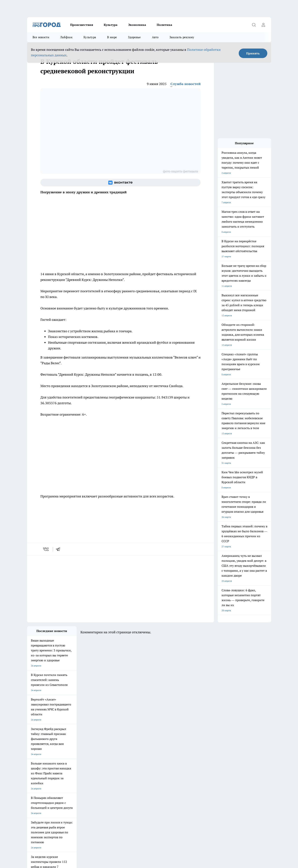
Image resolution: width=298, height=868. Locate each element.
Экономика (137, 25)
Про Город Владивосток (72, 783)
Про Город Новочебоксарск (74, 770)
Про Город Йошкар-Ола (40, 774)
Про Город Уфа (133, 774)
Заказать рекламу (182, 37)
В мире (112, 37)
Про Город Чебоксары (39, 770)
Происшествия (82, 25)
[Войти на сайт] (263, 25)
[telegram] (59, 549)
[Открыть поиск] (254, 25)
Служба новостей (186, 84)
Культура (111, 25)
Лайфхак (66, 37)
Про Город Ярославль (104, 770)
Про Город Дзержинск (39, 783)
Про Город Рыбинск (103, 774)
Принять (253, 53)
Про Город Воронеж (136, 770)
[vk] (46, 549)
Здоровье (134, 37)
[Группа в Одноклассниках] (203, 776)
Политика (164, 25)
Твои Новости (67, 774)
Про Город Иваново (168, 770)
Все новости (41, 37)
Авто (155, 37)
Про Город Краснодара (105, 783)
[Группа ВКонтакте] (120, 183)
